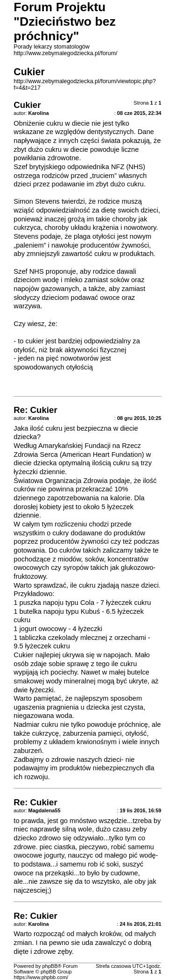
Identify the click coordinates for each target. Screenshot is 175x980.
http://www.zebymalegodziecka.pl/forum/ (65, 53)
